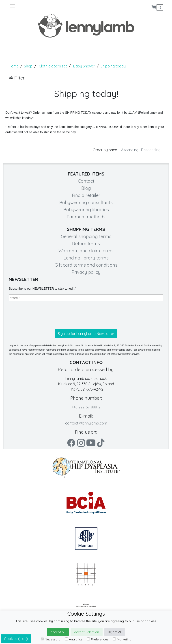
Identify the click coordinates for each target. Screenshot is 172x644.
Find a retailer (86, 195)
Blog (86, 188)
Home (14, 66)
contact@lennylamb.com (86, 423)
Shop (28, 66)
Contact (86, 181)
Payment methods (86, 217)
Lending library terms (86, 258)
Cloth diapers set (53, 66)
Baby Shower (84, 66)
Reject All (115, 632)
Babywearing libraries (86, 210)
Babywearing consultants (86, 202)
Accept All (58, 632)
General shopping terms (86, 236)
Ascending (130, 150)
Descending (151, 150)
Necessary (51, 639)
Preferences (98, 639)
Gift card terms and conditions (86, 265)
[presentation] (43, 315)
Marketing (122, 639)
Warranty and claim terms (86, 251)
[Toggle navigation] (47, 6)
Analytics (74, 639)
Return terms (86, 244)
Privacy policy (86, 272)
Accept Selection (87, 632)
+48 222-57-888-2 (86, 407)
